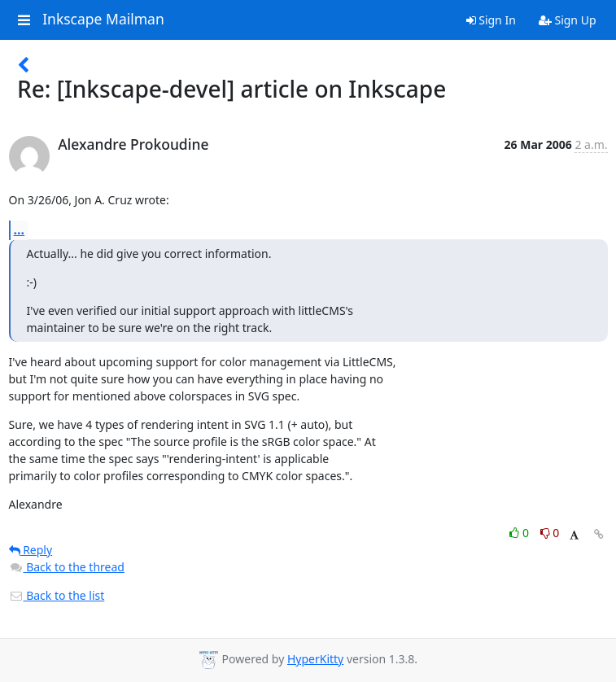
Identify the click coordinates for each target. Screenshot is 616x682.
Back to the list (57, 595)
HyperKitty (315, 659)
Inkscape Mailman (103, 20)
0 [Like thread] (520, 533)
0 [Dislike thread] (550, 533)
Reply (31, 550)
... (20, 230)
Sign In (491, 20)
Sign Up (568, 20)
